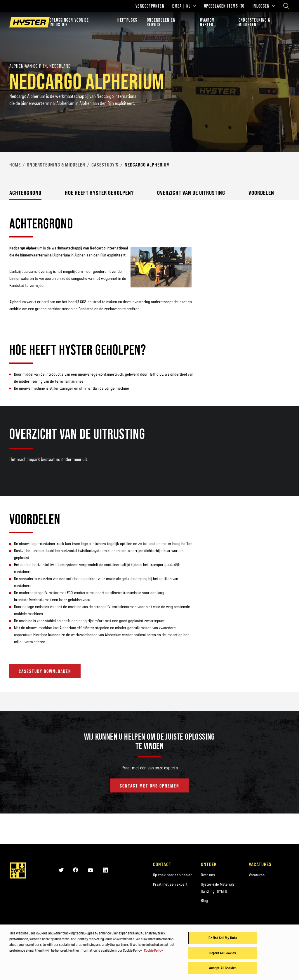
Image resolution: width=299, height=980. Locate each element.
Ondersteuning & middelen (56, 165)
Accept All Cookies (223, 969)
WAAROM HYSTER (207, 22)
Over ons (208, 875)
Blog (204, 901)
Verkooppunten (150, 6)
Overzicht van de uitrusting (191, 193)
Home (15, 165)
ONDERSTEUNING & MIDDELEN (255, 22)
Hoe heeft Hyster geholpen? (99, 193)
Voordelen (261, 193)
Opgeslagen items (224, 6)
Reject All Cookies (223, 954)
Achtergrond (25, 193)
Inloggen (264, 6)
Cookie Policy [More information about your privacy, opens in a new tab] (153, 951)
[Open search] (286, 6)
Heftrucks (127, 20)
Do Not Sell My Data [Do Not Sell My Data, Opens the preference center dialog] (223, 939)
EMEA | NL (184, 6)
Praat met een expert (170, 884)
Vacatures (257, 875)
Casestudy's (105, 165)
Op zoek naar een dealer (172, 875)
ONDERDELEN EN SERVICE (161, 22)
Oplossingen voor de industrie (69, 22)
